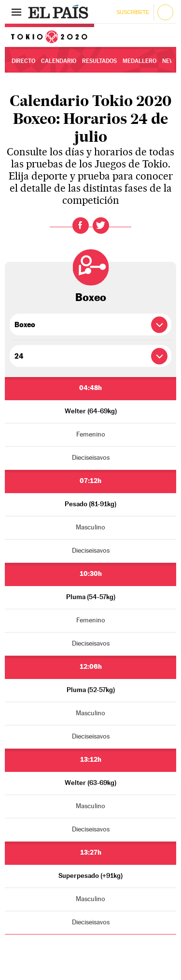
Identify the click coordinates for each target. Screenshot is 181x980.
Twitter (101, 226)
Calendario (59, 61)
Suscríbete (132, 12)
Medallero (139, 61)
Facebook (81, 226)
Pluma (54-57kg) (91, 597)
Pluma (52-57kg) (91, 690)
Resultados (99, 61)
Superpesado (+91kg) (90, 875)
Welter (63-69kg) (90, 783)
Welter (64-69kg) (91, 411)
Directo (23, 61)
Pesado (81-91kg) (90, 504)
